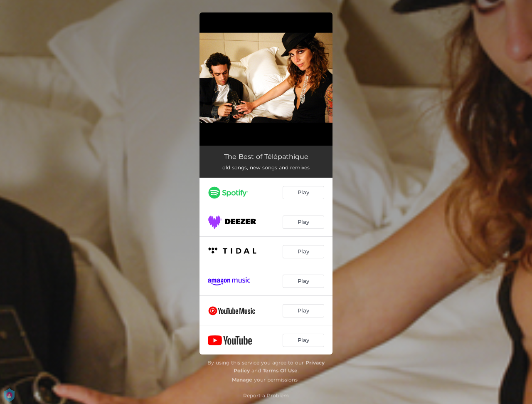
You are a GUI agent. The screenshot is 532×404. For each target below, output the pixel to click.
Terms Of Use (280, 371)
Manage (242, 380)
